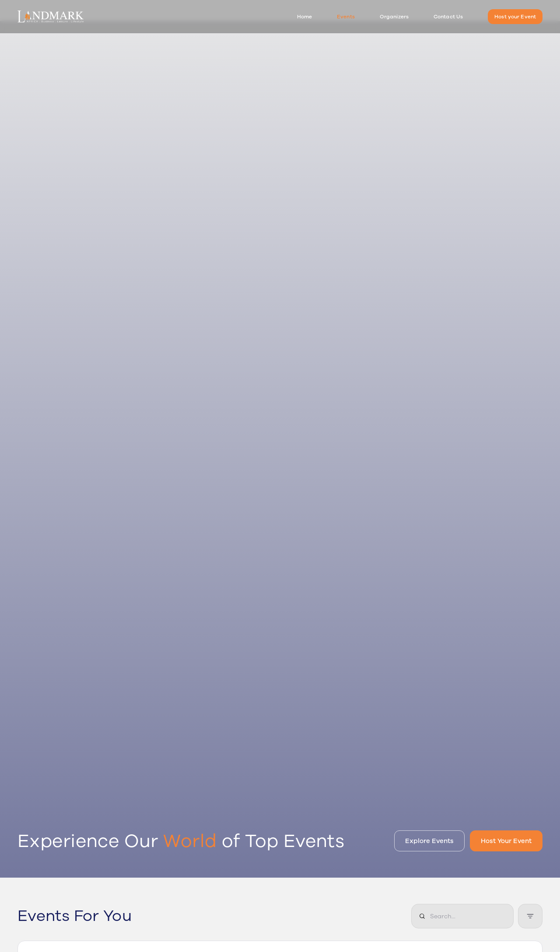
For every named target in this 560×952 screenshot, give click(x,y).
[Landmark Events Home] (51, 17)
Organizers (394, 17)
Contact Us (448, 17)
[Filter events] (530, 916)
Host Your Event (506, 841)
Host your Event (515, 17)
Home (304, 17)
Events (346, 17)
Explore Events (429, 841)
